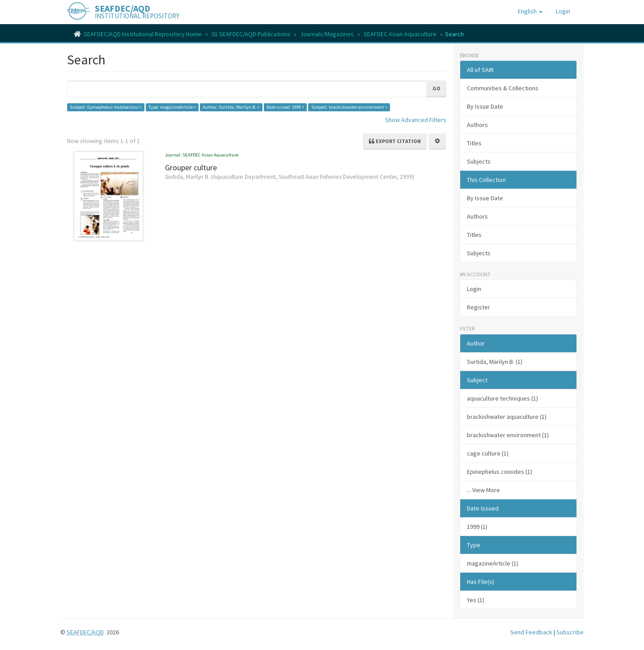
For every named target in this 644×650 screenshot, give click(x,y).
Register (479, 307)
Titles (474, 143)
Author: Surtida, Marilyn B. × (231, 107)
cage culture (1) (488, 453)
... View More (483, 490)
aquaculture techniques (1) (502, 398)
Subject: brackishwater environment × (349, 107)
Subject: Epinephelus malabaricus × (106, 107)
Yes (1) (476, 600)
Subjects (479, 161)
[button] (530, 11)
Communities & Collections (503, 88)
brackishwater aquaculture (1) (507, 417)
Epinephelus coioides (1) (500, 472)
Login (474, 289)
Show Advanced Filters (416, 120)
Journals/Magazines (327, 34)
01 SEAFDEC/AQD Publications (251, 34)
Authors (477, 125)
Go (436, 88)
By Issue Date (485, 106)
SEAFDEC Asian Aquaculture (400, 34)
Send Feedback (531, 632)
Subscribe (570, 632)
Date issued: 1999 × (285, 107)
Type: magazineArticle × (172, 107)
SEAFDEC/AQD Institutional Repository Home (143, 34)
